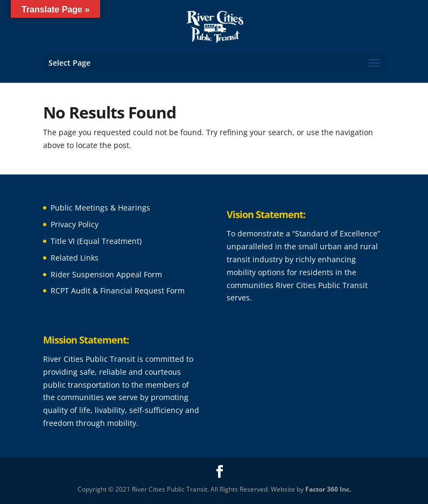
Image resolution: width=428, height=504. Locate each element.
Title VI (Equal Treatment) (96, 241)
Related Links (75, 258)
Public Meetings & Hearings (100, 208)
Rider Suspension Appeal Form (106, 274)
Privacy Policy (75, 224)
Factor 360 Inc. (328, 489)
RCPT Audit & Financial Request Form (118, 290)
